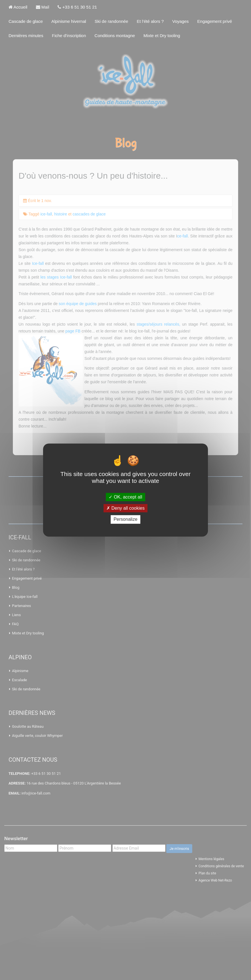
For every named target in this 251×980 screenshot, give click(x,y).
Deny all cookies (125, 508)
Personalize (125, 520)
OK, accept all (125, 497)
